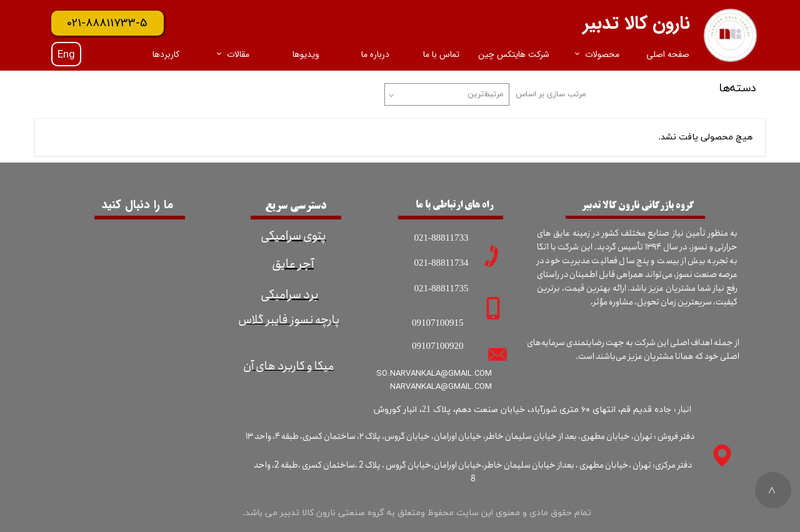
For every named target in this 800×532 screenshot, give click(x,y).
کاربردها (166, 54)
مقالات (238, 54)
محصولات (602, 54)
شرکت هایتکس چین (514, 54)
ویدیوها (306, 54)
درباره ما (375, 54)
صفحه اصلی (668, 54)
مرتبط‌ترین (486, 94)
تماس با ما (441, 54)
